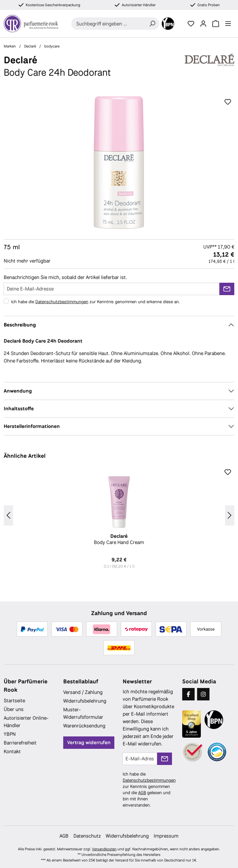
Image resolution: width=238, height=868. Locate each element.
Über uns (14, 709)
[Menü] (228, 24)
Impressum (166, 836)
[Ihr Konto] (203, 24)
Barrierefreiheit (20, 743)
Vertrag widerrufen (89, 742)
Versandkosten (104, 849)
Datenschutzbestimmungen (62, 302)
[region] (119, 163)
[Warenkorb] (216, 24)
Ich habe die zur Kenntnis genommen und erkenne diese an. (95, 302)
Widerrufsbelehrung (85, 701)
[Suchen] (152, 24)
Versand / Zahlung (83, 692)
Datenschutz (87, 836)
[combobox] (108, 24)
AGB (142, 793)
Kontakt (12, 751)
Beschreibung (20, 325)
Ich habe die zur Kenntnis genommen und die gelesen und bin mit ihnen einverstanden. (149, 789)
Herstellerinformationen (32, 426)
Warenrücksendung (84, 726)
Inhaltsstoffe (19, 409)
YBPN (10, 734)
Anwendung (18, 391)
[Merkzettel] (191, 24)
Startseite (14, 701)
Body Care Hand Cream (119, 539)
